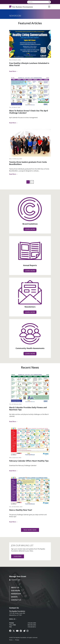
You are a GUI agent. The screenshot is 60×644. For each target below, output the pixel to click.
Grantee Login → (16, 580)
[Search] (39, 2)
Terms (11, 640)
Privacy (17, 640)
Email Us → (13, 619)
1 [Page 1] (28, 182)
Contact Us (16, 600)
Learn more (30, 229)
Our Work (16, 591)
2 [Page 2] (32, 182)
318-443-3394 (32, 623)
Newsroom (16, 594)
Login (1, 643)
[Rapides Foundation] (21, 7)
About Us (15, 587)
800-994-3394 (32, 625)
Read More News (30, 530)
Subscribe (18, 556)
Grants (14, 597)
